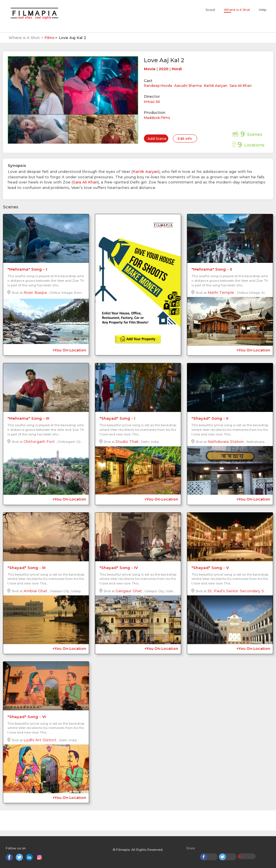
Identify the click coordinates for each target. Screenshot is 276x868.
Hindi (177, 69)
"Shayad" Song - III (27, 568)
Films (49, 38)
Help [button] (263, 10)
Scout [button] (210, 10)
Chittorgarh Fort (39, 441)
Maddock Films (157, 118)
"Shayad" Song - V (210, 568)
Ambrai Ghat (35, 591)
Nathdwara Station (226, 441)
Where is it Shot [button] (237, 10)
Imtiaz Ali (152, 102)
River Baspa (35, 292)
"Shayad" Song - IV (119, 568)
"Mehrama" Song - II (212, 269)
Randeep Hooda (158, 86)
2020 (164, 69)
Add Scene (157, 139)
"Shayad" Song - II (210, 418)
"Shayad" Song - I (117, 418)
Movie (150, 69)
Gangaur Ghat (129, 591)
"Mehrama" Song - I (27, 269)
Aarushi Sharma (188, 86)
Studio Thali (127, 441)
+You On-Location (69, 350)
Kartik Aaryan (216, 86)
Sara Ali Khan (241, 86)
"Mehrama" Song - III (28, 418)
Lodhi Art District (40, 740)
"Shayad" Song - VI (27, 717)
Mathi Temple (221, 292)
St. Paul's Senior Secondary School (241, 591)
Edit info (185, 139)
